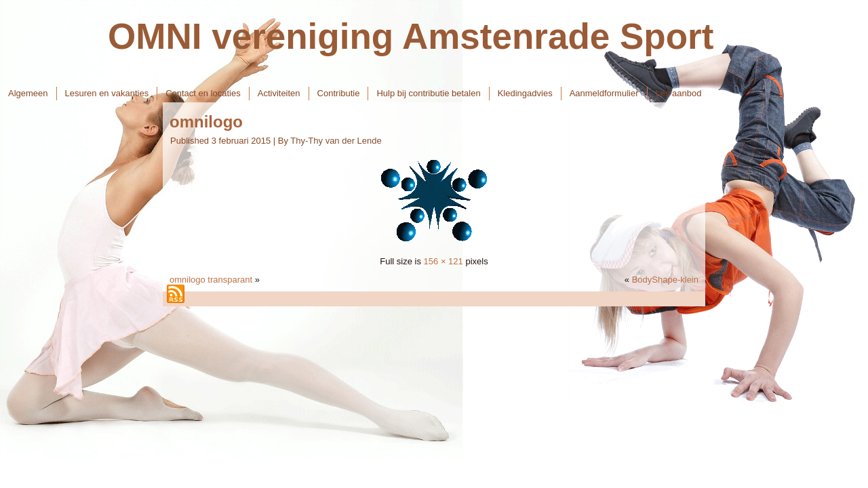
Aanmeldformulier (604, 93)
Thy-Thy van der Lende (336, 141)
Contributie (339, 93)
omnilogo (206, 122)
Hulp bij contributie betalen (428, 93)
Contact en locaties (203, 93)
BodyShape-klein (665, 280)
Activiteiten (279, 93)
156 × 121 (443, 261)
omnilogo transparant (211, 280)
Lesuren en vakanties (107, 93)
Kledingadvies (525, 93)
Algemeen (28, 93)
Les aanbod (679, 93)
